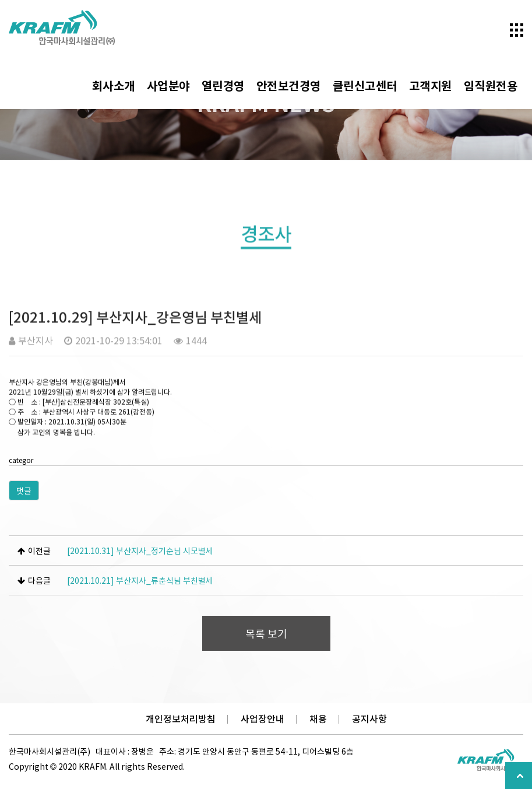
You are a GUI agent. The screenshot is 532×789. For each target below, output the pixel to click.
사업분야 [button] (168, 85)
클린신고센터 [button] (365, 85)
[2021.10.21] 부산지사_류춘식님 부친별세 (140, 580)
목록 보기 (266, 634)
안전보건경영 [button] (289, 85)
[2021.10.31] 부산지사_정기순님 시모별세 (140, 550)
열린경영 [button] (223, 85)
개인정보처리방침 (181, 719)
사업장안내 (263, 719)
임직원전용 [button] (491, 85)
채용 (318, 719)
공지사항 (369, 719)
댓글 (24, 490)
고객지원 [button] (431, 85)
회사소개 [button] (114, 85)
